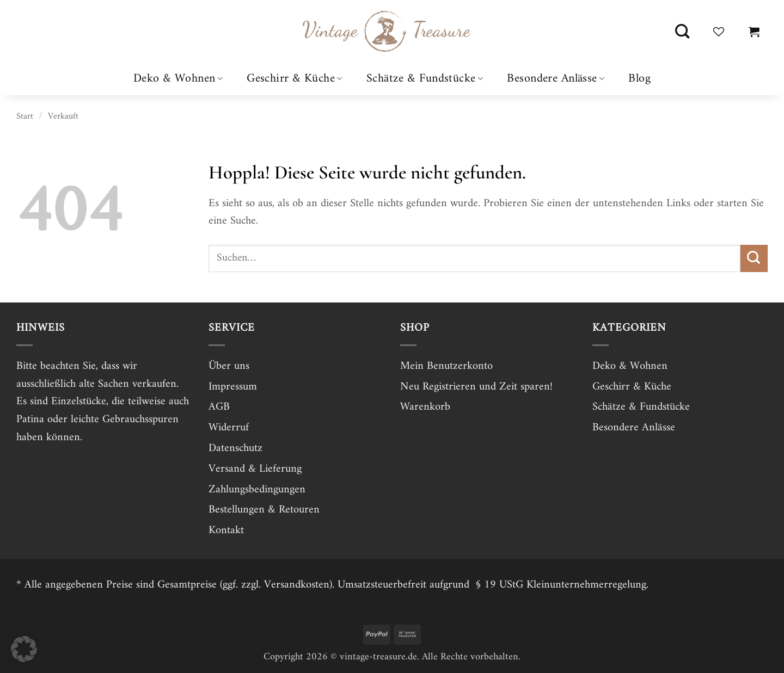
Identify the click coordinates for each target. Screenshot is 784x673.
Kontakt (226, 530)
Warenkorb (425, 407)
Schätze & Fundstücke (425, 79)
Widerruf (229, 428)
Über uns (229, 366)
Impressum (233, 387)
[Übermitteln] (754, 258)
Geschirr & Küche (295, 79)
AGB (219, 407)
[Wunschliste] (719, 32)
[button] (754, 32)
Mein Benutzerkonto (446, 366)
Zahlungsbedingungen (257, 490)
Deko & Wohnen (178, 79)
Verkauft (63, 116)
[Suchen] (682, 32)
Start (25, 116)
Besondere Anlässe (556, 79)
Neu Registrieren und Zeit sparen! (476, 387)
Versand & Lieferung (255, 469)
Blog (639, 79)
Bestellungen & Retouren (264, 510)
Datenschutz (235, 448)
